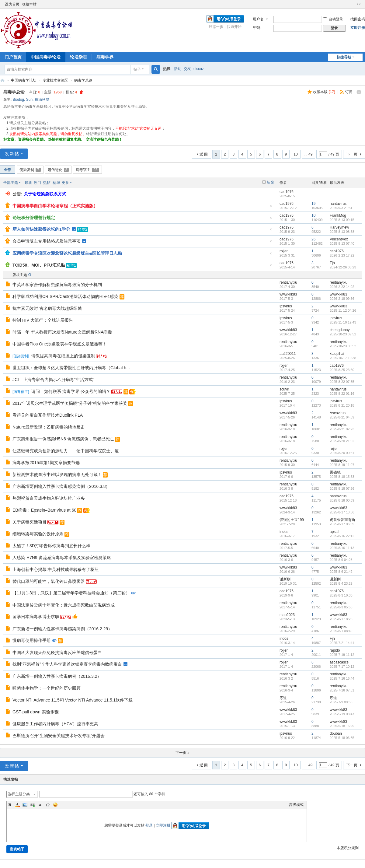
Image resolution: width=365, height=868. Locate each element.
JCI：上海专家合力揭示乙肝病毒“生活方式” (53, 380)
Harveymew (339, 227)
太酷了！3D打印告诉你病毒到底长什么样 (51, 546)
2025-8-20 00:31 (342, 453)
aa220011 (288, 354)
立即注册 (358, 28)
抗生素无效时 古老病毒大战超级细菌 (47, 308)
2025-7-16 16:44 (342, 678)
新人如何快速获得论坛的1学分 (41, 229)
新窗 (270, 182)
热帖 (47, 183)
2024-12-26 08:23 (343, 267)
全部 (8, 170)
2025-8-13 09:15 (342, 220)
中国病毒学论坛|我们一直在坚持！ (2, 80)
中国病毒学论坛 (46, 57)
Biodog (18, 100)
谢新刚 (285, 579)
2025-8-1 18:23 (341, 619)
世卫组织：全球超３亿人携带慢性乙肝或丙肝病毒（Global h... (71, 368)
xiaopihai (337, 354)
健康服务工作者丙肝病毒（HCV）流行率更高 (55, 724)
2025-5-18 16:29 (342, 726)
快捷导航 (344, 57)
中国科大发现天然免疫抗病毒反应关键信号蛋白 (57, 653)
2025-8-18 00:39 (342, 500)
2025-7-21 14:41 (342, 643)
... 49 (309, 154)
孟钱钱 (335, 472)
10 (295, 154)
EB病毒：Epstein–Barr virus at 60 (44, 510)
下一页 (352, 154)
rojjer (284, 251)
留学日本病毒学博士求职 (36, 617)
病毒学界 (105, 57)
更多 (65, 183)
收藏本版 (324, 92)
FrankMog (338, 215)
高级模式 (296, 805)
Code (48, 805)
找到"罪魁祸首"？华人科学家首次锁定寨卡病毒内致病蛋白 (67, 664)
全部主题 (11, 183)
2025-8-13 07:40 (342, 243)
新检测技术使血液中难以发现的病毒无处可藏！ (57, 474)
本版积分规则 (348, 848)
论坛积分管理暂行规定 (34, 218)
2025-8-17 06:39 (342, 524)
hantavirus (338, 204)
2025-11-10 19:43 (343, 322)
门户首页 (13, 57)
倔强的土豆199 (292, 520)
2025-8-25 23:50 (342, 370)
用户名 (258, 19)
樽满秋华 (42, 100)
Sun (29, 100)
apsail (334, 532)
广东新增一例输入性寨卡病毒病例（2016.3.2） (57, 676)
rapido (335, 650)
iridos (284, 532)
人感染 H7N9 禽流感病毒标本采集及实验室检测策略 (62, 558)
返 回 (204, 154)
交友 (187, 69)
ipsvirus (286, 306)
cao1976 (287, 192)
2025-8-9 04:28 (341, 560)
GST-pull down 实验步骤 (36, 712)
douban (336, 733)
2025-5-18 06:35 (342, 738)
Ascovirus (338, 413)
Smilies (55, 805)
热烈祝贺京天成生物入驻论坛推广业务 (49, 498)
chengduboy (340, 330)
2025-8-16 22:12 (342, 536)
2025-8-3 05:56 (341, 607)
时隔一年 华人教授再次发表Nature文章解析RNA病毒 (62, 332)
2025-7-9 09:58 (341, 702)
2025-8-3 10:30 (341, 595)
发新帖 (12, 154)
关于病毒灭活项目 (30, 522)
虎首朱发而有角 (342, 520)
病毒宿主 (87, 170)
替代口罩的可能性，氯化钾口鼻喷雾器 (49, 581)
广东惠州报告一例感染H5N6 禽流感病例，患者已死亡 (63, 439)
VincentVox (339, 239)
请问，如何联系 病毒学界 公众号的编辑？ (71, 391)
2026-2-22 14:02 (342, 287)
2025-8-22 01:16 (342, 394)
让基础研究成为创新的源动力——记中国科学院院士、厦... (68, 451)
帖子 (137, 69)
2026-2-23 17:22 (342, 255)
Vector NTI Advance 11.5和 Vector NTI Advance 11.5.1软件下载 (73, 700)
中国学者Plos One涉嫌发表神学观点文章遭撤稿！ (60, 344)
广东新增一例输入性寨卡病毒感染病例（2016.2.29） (62, 629)
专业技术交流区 (55, 80)
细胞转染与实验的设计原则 (38, 534)
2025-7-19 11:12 (342, 655)
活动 (178, 69)
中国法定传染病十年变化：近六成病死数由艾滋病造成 (64, 605)
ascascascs (339, 662)
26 (313, 239)
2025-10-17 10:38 (343, 358)
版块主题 (20, 275)
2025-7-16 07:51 (342, 690)
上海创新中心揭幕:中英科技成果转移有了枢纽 (56, 569)
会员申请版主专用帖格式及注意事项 (47, 241)
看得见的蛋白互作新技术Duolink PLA (48, 415)
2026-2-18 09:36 (342, 299)
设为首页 (12, 4)
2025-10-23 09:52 (343, 334)
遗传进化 (58, 170)
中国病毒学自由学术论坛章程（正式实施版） (55, 206)
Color (17, 805)
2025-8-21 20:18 (342, 405)
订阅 (349, 92)
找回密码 (358, 19)
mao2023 (287, 615)
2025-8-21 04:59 (342, 417)
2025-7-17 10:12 (342, 667)
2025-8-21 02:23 (342, 429)
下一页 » (182, 753)
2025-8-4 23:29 (341, 583)
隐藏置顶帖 (271, 208)
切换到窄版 (359, 4)
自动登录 (333, 19)
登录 (149, 825)
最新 (28, 183)
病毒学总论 (83, 80)
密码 (257, 28)
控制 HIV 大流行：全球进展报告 (43, 320)
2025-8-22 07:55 (342, 382)
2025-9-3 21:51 (341, 208)
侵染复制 (30, 170)
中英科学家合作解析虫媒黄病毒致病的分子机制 (57, 285)
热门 (37, 183)
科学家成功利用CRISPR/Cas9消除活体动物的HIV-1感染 (65, 296)
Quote (40, 805)
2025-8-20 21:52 (342, 441)
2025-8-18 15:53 (342, 477)
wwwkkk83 (288, 294)
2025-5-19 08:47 (342, 714)
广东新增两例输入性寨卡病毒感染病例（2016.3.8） (61, 486)
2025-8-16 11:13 (342, 548)
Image (25, 805)
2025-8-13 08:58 (342, 232)
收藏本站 (29, 4)
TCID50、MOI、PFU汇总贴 (39, 265)
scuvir (284, 389)
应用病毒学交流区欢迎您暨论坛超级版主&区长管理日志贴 (67, 253)
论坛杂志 (78, 57)
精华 (56, 183)
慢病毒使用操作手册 (32, 640)
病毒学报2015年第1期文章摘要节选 (46, 463)
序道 (283, 698)
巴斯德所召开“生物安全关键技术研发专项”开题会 (59, 736)
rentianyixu (288, 282)
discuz (199, 69)
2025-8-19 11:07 (342, 465)
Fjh (332, 263)
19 (313, 204)
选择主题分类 (19, 794)
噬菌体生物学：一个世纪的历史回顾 (47, 688)
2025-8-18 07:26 (342, 488)
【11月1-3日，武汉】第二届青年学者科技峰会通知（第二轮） (71, 593)
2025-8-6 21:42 (341, 572)
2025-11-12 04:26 (343, 310)
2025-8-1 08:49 (341, 631)
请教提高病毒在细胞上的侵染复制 (63, 356)
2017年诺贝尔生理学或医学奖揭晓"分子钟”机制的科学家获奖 (70, 403)
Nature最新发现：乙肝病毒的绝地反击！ (51, 427)
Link (33, 805)
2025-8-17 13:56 (342, 512)
